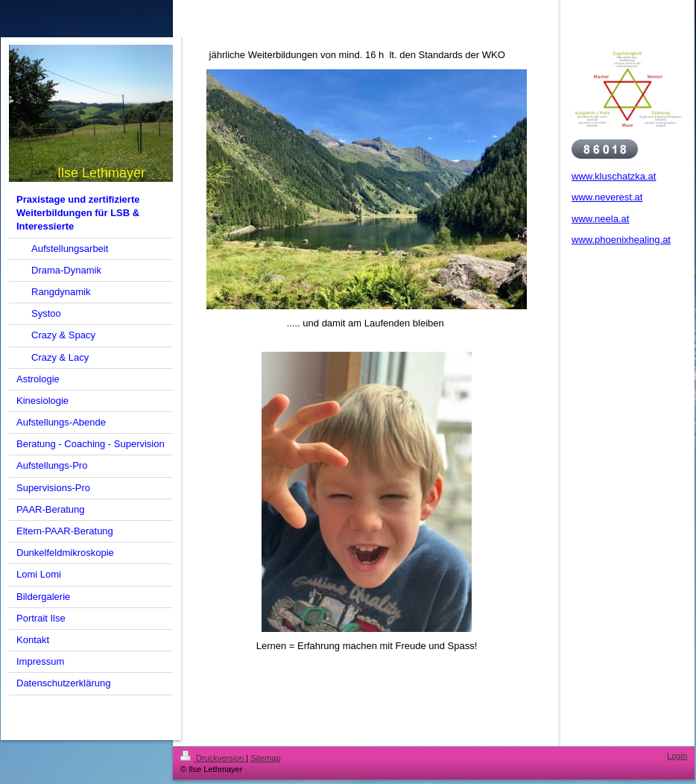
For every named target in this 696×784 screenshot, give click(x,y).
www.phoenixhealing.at (621, 240)
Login (677, 756)
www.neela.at (600, 219)
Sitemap (265, 758)
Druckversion (213, 758)
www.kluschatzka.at (614, 176)
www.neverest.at (607, 197)
